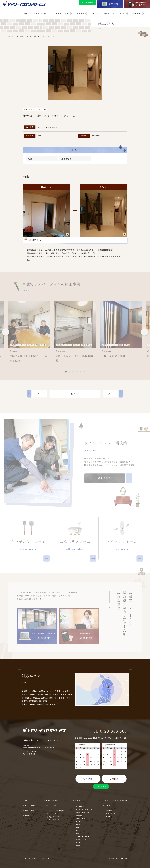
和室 (30, 159)
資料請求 (27, 815)
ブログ (108, 817)
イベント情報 (29, 805)
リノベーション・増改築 (55, 811)
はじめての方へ (51, 800)
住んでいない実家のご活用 (115, 800)
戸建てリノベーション (83, 812)
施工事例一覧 (80, 806)
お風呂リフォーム (53, 817)
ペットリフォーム (82, 843)
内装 (77, 834)
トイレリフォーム (53, 820)
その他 (78, 846)
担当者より (67, 159)
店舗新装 (79, 815)
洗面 (77, 828)
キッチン (79, 822)
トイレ (78, 831)
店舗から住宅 (80, 818)
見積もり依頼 (29, 810)
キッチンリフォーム (54, 814)
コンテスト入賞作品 (83, 837)
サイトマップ (45, 859)
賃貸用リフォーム (82, 840)
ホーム (26, 800)
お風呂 (78, 824)
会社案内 (109, 811)
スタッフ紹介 (110, 814)
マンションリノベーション (85, 809)
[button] (6, 333)
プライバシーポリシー (31, 859)
